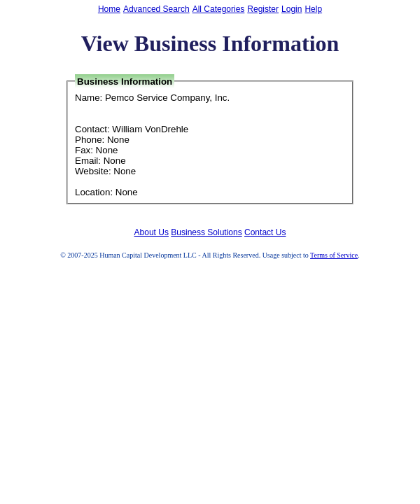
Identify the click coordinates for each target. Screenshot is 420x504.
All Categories (219, 9)
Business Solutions (206, 232)
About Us (152, 232)
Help (313, 9)
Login (292, 9)
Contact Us (265, 232)
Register (263, 9)
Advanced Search (156, 9)
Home (109, 9)
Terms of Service (334, 255)
